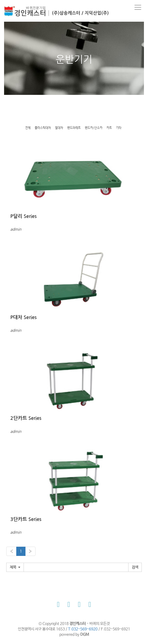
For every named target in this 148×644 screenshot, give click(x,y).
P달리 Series (23, 216)
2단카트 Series (26, 418)
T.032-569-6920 (83, 629)
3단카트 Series (26, 519)
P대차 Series (23, 317)
